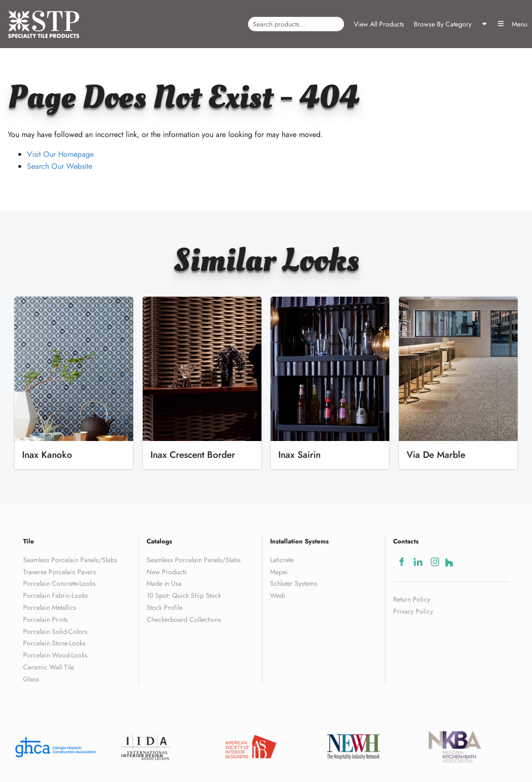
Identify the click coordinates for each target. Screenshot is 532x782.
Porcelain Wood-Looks (55, 655)
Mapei (279, 572)
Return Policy (412, 599)
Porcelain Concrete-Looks (59, 583)
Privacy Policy (413, 611)
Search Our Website (60, 166)
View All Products (379, 24)
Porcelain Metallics (50, 607)
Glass (31, 679)
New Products (167, 572)
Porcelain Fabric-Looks (56, 595)
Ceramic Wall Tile (49, 667)
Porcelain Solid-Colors (55, 631)
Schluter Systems (294, 583)
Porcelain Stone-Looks (54, 643)
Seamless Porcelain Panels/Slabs (70, 560)
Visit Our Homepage (60, 154)
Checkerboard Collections (184, 619)
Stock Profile (165, 607)
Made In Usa (164, 583)
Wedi (278, 595)
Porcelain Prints (45, 619)
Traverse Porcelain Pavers (60, 572)
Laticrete (282, 560)
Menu (512, 24)
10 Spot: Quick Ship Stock (184, 595)
